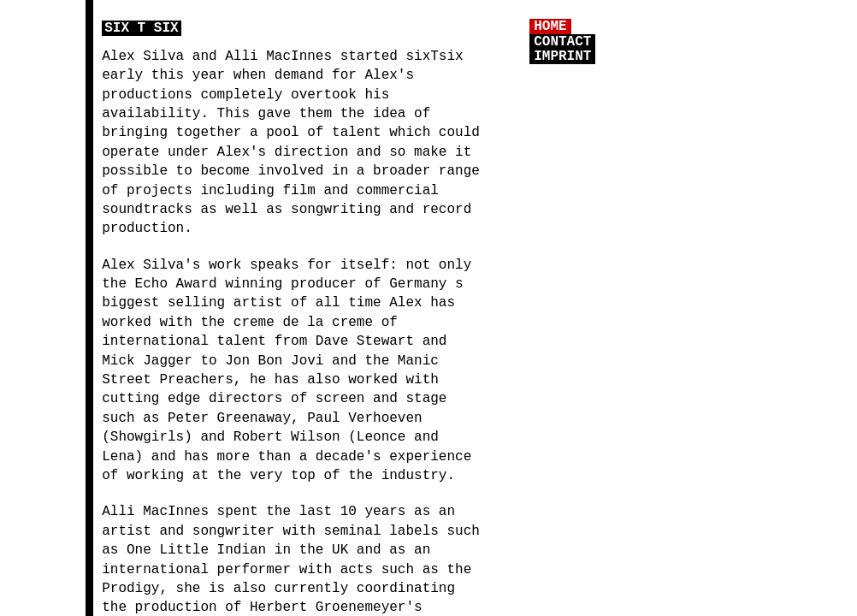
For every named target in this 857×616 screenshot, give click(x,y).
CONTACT (562, 42)
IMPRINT (562, 56)
